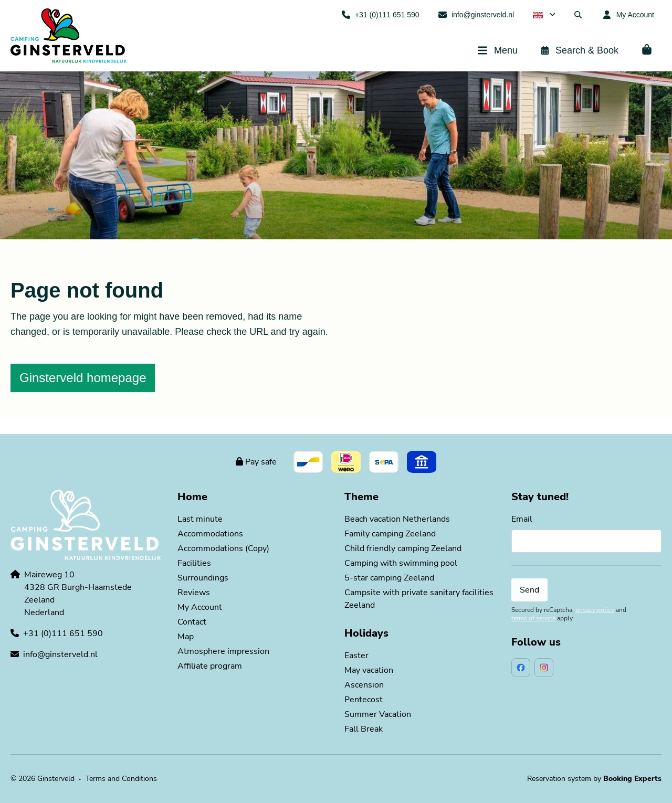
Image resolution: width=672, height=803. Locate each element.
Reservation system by (594, 779)
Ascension (364, 685)
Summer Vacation (378, 714)
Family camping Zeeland (390, 534)
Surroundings (203, 578)
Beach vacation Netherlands (397, 519)
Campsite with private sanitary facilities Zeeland (419, 599)
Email (522, 519)
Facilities (194, 563)
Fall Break (364, 729)
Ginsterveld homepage (83, 378)
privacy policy (595, 610)
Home (192, 497)
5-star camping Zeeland (389, 578)
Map (186, 637)
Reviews (194, 593)
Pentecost (364, 700)
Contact (192, 622)
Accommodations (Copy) (223, 548)
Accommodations (210, 534)
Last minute (200, 519)
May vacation (369, 670)
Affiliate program (210, 666)
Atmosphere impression (223, 651)
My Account (200, 607)
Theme (361, 497)
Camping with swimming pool (401, 563)
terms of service (533, 618)
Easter (356, 656)
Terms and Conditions (121, 779)
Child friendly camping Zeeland (403, 548)
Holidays (366, 633)
